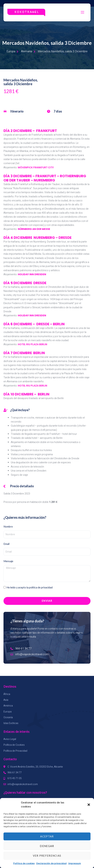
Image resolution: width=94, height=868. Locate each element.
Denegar (47, 846)
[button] (89, 805)
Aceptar (47, 836)
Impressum (75, 863)
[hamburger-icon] (83, 12)
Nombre (8, 527)
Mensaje (8, 561)
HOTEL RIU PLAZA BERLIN (32, 344)
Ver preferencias (47, 856)
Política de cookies (24, 863)
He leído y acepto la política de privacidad (30, 587)
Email (6, 544)
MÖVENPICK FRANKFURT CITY (36, 167)
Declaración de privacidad (51, 863)
